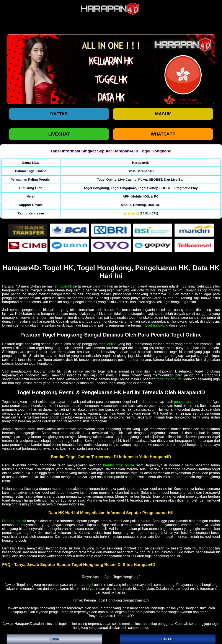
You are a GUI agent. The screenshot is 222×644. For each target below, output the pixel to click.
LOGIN (54, 639)
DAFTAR (167, 639)
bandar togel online (119, 465)
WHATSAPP (163, 134)
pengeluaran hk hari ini (192, 402)
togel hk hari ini (169, 379)
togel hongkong (156, 325)
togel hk (66, 286)
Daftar (59, 114)
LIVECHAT (59, 134)
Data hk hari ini (14, 521)
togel (89, 585)
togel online (108, 344)
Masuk (163, 114)
